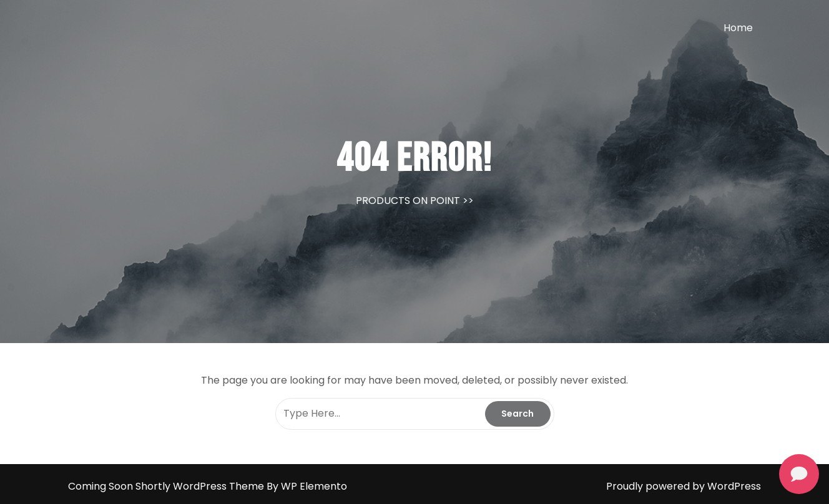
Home (738, 28)
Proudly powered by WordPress (684, 486)
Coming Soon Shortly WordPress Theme (167, 486)
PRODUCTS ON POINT (408, 201)
